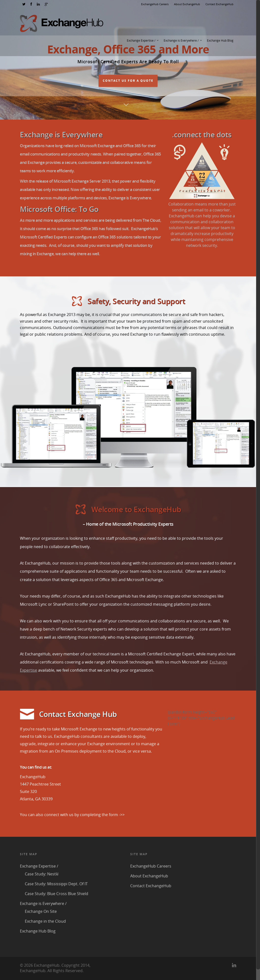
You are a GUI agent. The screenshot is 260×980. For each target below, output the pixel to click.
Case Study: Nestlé (42, 874)
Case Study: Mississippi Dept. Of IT (56, 884)
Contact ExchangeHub (219, 4)
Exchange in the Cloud (45, 921)
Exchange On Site (41, 911)
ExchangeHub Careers (155, 4)
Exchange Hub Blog (220, 40)
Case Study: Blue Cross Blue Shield (57, 894)
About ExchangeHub (187, 4)
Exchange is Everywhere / (183, 41)
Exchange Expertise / (143, 41)
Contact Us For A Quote (128, 81)
